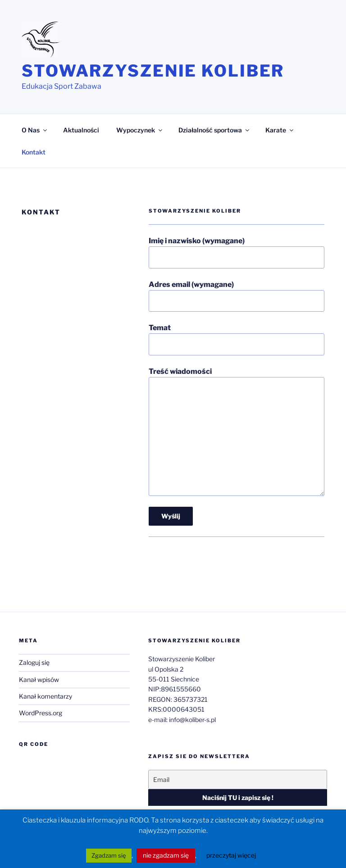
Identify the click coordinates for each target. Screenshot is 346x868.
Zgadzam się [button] (109, 855)
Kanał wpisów (39, 679)
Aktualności (81, 130)
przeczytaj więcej (231, 855)
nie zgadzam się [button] (166, 855)
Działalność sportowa (214, 130)
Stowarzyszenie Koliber (153, 71)
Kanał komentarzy (46, 696)
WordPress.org (41, 713)
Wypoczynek (140, 130)
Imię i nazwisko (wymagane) (237, 252)
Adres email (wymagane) (237, 296)
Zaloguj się (34, 662)
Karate (280, 130)
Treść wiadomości (237, 432)
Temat (237, 339)
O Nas (35, 130)
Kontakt (34, 152)
